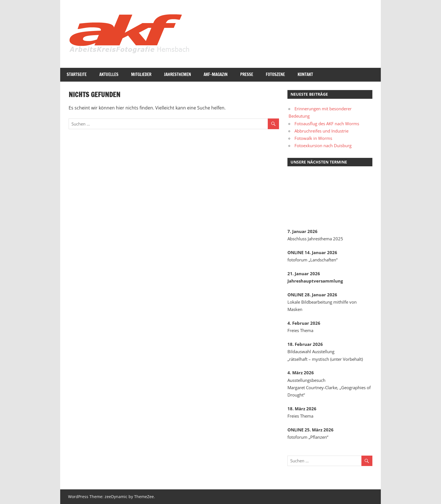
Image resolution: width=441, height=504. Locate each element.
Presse (247, 74)
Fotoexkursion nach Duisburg (323, 145)
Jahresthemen (177, 74)
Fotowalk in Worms (313, 138)
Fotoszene (275, 74)
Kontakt (305, 74)
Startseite (77, 74)
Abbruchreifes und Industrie (321, 131)
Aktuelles (109, 74)
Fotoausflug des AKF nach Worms (327, 124)
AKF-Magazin (216, 74)
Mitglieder (141, 74)
